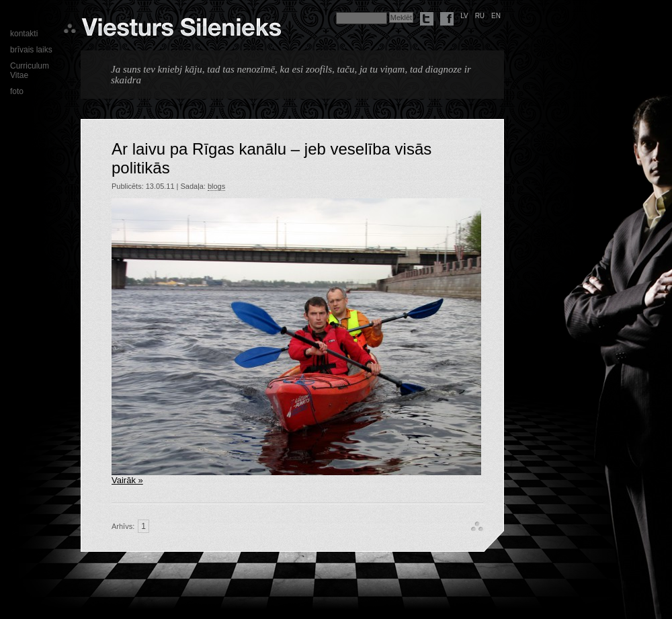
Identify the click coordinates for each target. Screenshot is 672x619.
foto (17, 91)
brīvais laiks (31, 50)
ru (480, 16)
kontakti (24, 34)
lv (464, 16)
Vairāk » (127, 480)
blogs (216, 186)
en (496, 16)
